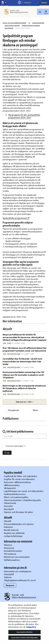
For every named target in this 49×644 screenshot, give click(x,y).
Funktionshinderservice (15, 494)
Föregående (14, 410)
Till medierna (10, 554)
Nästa (35, 410)
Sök (7, 453)
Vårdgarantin (10, 488)
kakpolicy (31, 627)
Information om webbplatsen (18, 571)
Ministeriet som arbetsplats (17, 557)
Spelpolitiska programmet (16, 218)
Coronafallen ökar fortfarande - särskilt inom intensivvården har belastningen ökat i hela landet (22, 361)
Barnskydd (9, 509)
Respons (10, 585)
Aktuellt (8, 521)
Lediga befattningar (13, 536)
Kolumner (8, 527)
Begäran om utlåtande (14, 533)
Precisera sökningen (16, 446)
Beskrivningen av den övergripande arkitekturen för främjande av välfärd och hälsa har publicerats (24, 388)
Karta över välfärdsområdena (17, 482)
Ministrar (8, 545)
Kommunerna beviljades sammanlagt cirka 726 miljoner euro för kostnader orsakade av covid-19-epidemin (23, 375)
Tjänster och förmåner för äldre (18, 512)
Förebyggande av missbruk (31, 25)
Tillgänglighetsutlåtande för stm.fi (20, 580)
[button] (24, 402)
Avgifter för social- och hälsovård (19, 479)
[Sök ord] (24, 436)
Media (44, 3)
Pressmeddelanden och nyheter (19, 524)
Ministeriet (9, 548)
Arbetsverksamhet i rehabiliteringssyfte (23, 500)
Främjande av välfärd (12, 25)
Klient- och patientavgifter (16, 497)
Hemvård (8, 506)
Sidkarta (8, 577)
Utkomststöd (10, 503)
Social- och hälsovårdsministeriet (15, 23)
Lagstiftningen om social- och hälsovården (24, 491)
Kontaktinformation (13, 551)
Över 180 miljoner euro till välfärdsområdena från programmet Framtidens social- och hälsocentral (24, 349)
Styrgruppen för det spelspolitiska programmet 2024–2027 (24, 116)
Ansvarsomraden (38, 23)
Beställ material (11, 530)
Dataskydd (9, 574)
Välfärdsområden (12, 485)
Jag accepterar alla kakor (25, 632)
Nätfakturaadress (12, 560)
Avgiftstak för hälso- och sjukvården (21, 476)
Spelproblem (9, 28)
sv (29, 23)
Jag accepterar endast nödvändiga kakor (25, 637)
